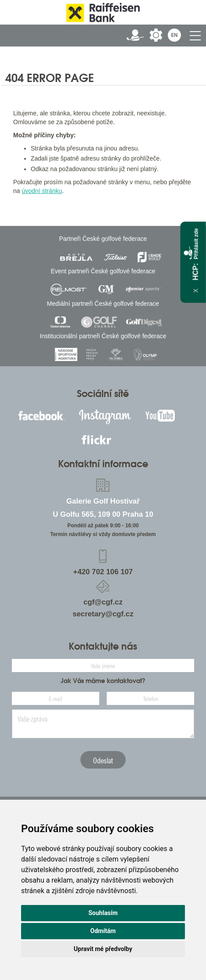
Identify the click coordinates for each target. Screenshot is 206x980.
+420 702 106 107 (103, 572)
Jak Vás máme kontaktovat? (103, 681)
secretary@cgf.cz (103, 614)
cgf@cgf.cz (103, 602)
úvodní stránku (42, 191)
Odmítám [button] (103, 931)
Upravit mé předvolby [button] (103, 949)
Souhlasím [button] (103, 913)
